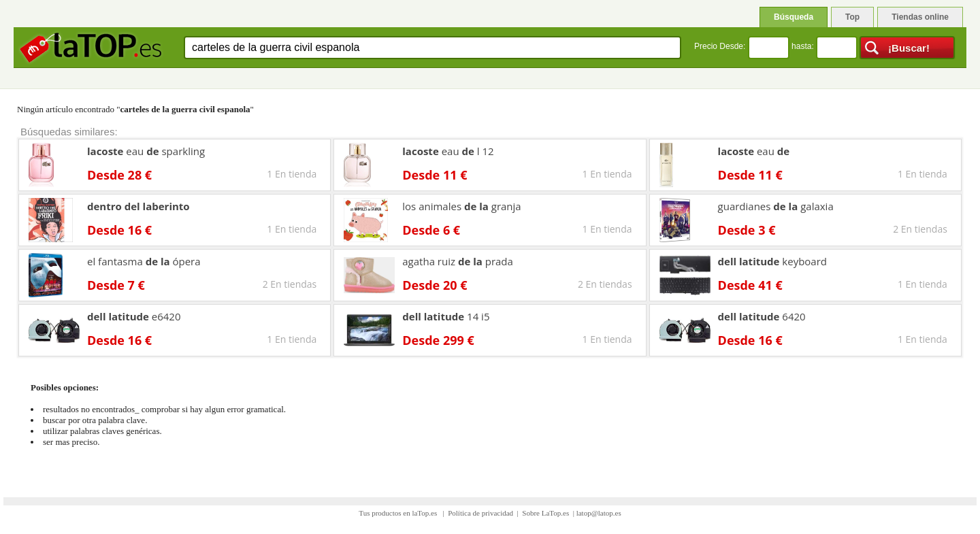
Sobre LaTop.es (545, 513)
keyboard (772, 261)
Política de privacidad (480, 513)
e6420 (134, 316)
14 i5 (446, 316)
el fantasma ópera (144, 261)
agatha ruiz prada (458, 261)
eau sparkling (146, 151)
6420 (762, 316)
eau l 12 (448, 151)
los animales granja (461, 206)
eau (754, 151)
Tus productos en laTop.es (399, 513)
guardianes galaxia (776, 206)
